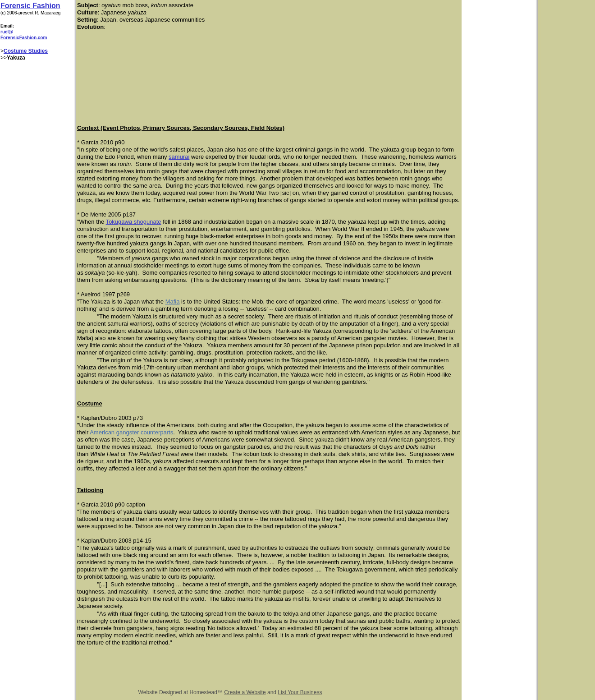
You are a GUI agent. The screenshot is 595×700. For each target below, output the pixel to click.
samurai (179, 157)
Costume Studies (26, 51)
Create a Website (245, 692)
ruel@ (7, 32)
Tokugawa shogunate (134, 222)
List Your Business (300, 692)
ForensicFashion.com (24, 38)
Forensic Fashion (30, 6)
